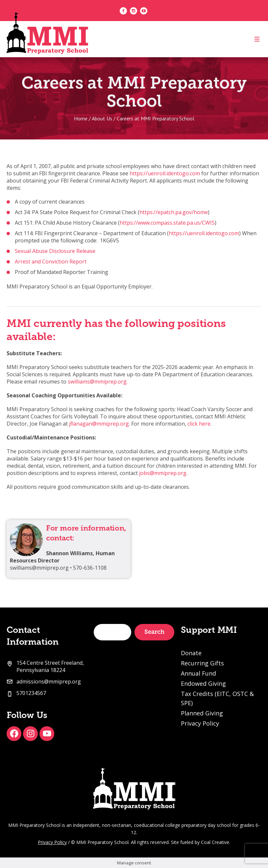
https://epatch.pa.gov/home (174, 212)
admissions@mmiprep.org (49, 682)
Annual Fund (198, 673)
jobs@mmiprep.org (163, 473)
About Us (102, 118)
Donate (191, 653)
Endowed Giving (203, 683)
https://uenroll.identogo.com (165, 173)
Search (154, 632)
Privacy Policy (200, 723)
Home (81, 118)
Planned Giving (202, 713)
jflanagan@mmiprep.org (99, 424)
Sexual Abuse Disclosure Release (55, 251)
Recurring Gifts (202, 663)
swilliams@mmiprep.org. (98, 382)
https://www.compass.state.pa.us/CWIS (167, 223)
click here (199, 424)
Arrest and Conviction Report (51, 261)
